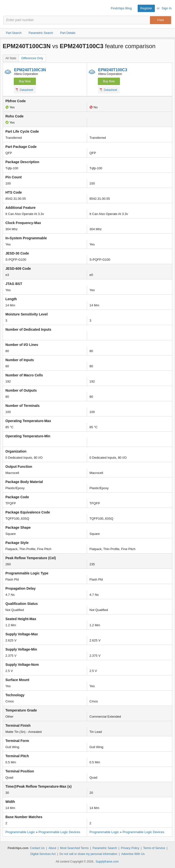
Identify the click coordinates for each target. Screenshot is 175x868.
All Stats (11, 58)
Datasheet (24, 90)
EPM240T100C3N (30, 70)
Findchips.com (8, 8)
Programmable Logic (20, 832)
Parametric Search (105, 848)
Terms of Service (154, 848)
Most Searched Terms (74, 848)
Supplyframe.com (107, 862)
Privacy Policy (130, 848)
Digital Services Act (43, 854)
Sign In (167, 8)
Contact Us (37, 848)
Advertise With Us (133, 854)
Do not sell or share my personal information (88, 854)
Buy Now (25, 81)
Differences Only (32, 58)
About (52, 848)
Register (146, 8)
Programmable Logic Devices (59, 832)
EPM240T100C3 (113, 70)
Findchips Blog (121, 8)
